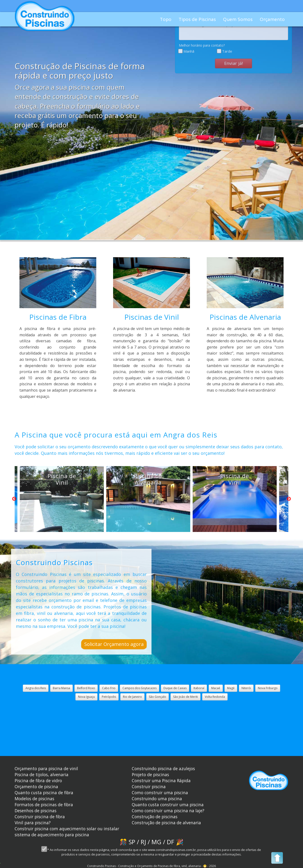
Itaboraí (199, 688)
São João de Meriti (185, 697)
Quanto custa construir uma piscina (168, 805)
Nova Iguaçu (86, 697)
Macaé (216, 688)
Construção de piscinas (155, 817)
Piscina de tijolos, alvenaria (42, 774)
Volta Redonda (215, 697)
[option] (57, 499)
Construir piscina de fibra (40, 817)
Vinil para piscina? (33, 823)
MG (156, 842)
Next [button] (289, 499)
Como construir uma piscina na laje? (168, 811)
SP (132, 842)
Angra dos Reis (36, 688)
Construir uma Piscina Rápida (161, 781)
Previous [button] (14, 499)
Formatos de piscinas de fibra (44, 805)
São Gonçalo (158, 697)
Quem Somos (238, 19)
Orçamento (272, 19)
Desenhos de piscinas (36, 811)
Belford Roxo (86, 688)
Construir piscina (149, 787)
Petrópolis (109, 697)
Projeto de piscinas (150, 774)
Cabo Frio (109, 688)
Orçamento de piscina (36, 787)
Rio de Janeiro (132, 697)
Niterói (246, 688)
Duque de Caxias (175, 688)
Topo (166, 19)
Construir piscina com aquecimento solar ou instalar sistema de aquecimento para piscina (67, 832)
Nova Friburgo (268, 688)
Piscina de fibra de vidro (38, 781)
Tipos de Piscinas (197, 19)
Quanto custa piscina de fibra (44, 793)
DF (171, 842)
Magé (231, 688)
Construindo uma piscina (157, 799)
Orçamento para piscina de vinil (46, 768)
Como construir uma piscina (160, 793)
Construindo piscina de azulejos (163, 768)
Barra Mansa (61, 688)
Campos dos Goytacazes (139, 688)
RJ (143, 842)
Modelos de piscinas (34, 799)
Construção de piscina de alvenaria (166, 823)
